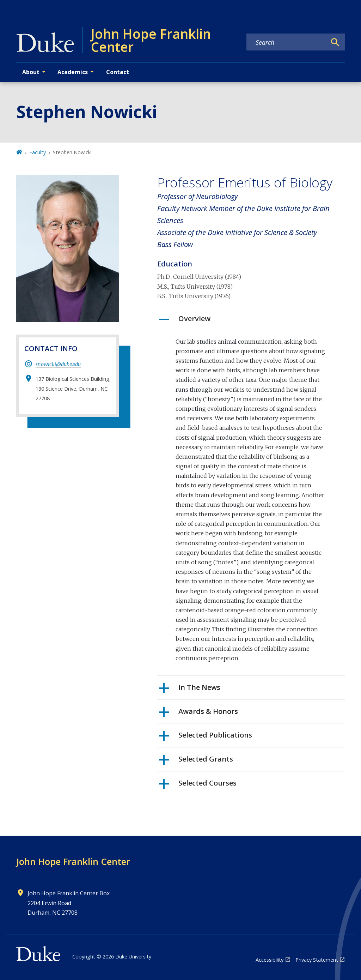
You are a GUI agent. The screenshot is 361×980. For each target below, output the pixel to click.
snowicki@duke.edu (58, 364)
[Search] (335, 42)
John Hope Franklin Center (73, 861)
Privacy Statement (317, 960)
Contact (118, 72)
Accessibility (270, 960)
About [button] (31, 72)
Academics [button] (73, 72)
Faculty (38, 152)
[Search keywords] (287, 42)
